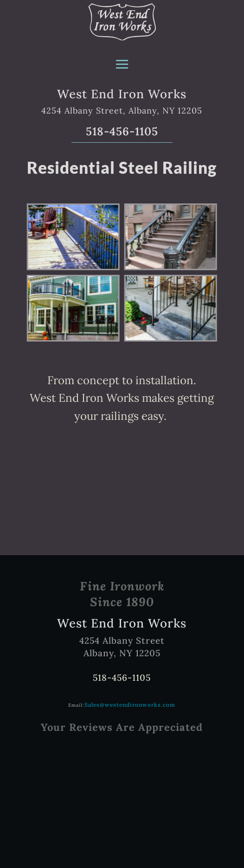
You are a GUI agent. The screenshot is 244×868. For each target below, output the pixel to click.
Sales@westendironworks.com (130, 705)
